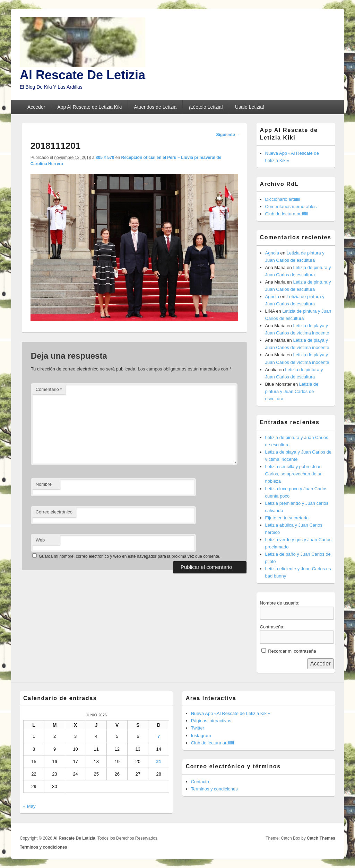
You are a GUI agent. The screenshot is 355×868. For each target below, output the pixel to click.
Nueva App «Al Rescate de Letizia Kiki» (231, 713)
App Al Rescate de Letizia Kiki (89, 107)
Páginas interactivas (211, 721)
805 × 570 (105, 158)
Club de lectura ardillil (287, 214)
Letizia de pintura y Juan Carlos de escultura (292, 391)
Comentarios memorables (291, 207)
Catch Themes (321, 838)
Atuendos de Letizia (155, 107)
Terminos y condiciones (214, 789)
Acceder (36, 107)
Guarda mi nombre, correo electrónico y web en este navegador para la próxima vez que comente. (130, 556)
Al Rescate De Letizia (83, 75)
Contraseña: (272, 627)
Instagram (201, 736)
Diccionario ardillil (283, 199)
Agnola (272, 253)
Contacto (200, 782)
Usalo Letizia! (250, 107)
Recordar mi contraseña (292, 651)
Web (40, 540)
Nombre (44, 484)
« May (29, 806)
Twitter (198, 728)
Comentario (49, 389)
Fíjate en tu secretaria (287, 518)
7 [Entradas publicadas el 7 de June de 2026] (159, 736)
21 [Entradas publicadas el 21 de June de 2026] (159, 762)
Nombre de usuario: (280, 603)
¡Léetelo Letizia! (206, 107)
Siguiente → (228, 135)
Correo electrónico (54, 512)
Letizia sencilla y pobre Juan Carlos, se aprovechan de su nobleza (294, 474)
